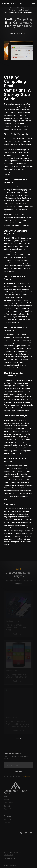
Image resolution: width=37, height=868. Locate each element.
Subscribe (19, 772)
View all (18, 739)
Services (7, 800)
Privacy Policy (27, 777)
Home (6, 797)
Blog (6, 827)
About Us (8, 820)
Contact (7, 807)
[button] (33, 4)
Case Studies (9, 804)
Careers (7, 823)
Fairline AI (8, 810)
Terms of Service (10, 859)
